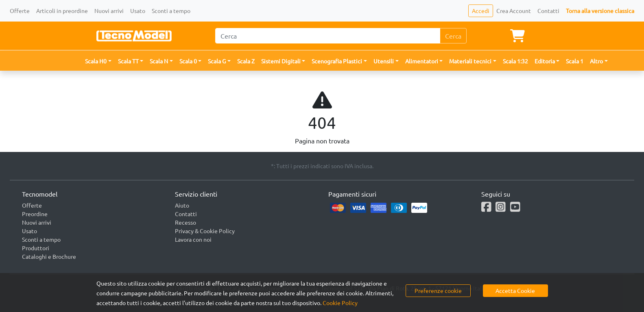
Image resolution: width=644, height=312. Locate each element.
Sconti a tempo (171, 11)
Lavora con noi (193, 239)
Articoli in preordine (62, 11)
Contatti (548, 11)
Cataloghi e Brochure (49, 256)
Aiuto (182, 205)
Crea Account (514, 11)
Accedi (481, 11)
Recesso (186, 222)
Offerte (20, 11)
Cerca (453, 36)
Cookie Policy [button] (340, 303)
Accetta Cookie (515, 290)
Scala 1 (575, 61)
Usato (138, 11)
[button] (98, 61)
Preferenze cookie (438, 290)
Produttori (36, 248)
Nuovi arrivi (109, 11)
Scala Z (246, 61)
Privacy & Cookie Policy (205, 231)
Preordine (35, 214)
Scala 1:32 (515, 61)
